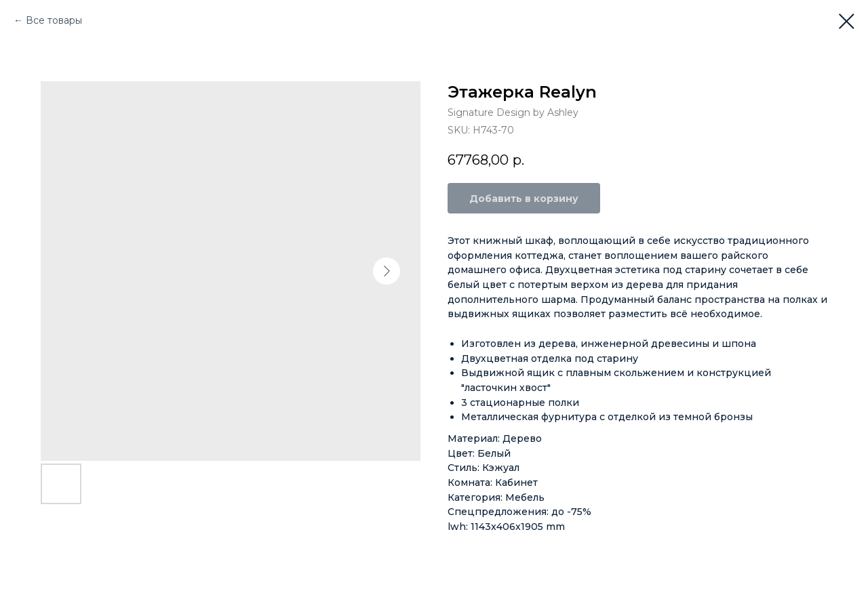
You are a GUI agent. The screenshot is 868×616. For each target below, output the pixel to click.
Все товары (54, 20)
